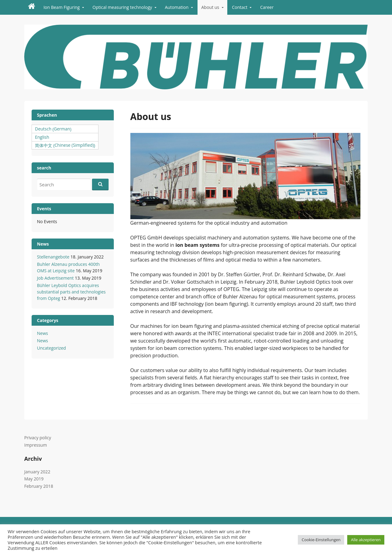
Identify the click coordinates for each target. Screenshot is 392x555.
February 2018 (39, 486)
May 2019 (34, 479)
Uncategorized (52, 348)
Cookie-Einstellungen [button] (321, 540)
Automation (177, 7)
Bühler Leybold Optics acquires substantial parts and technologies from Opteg (71, 292)
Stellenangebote (53, 257)
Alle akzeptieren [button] (366, 540)
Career (267, 7)
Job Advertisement (56, 278)
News (43, 333)
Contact (240, 7)
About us (210, 7)
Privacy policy (38, 438)
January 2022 (37, 472)
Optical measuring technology (122, 7)
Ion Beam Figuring (62, 7)
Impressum (36, 445)
